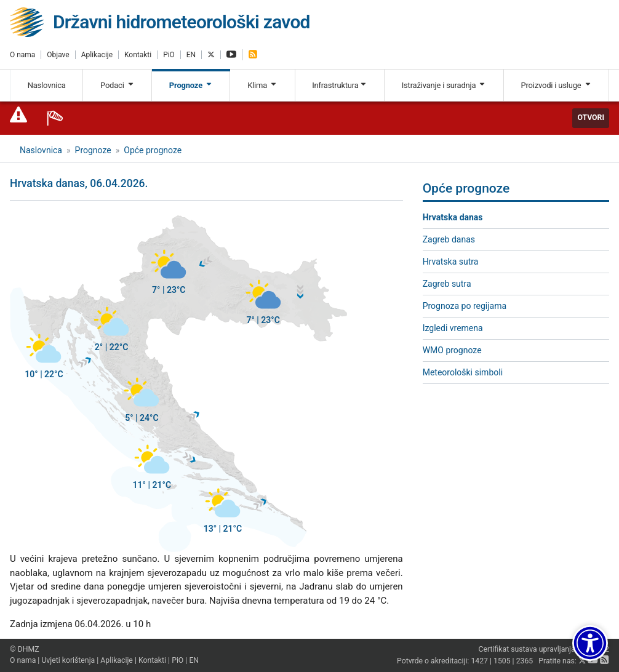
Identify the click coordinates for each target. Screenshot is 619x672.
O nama (22, 55)
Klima (262, 85)
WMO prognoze (452, 350)
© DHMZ (24, 649)
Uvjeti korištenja (68, 660)
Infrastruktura (339, 85)
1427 (479, 661)
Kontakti (138, 55)
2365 (525, 661)
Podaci (118, 85)
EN (191, 55)
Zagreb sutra (447, 284)
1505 (502, 661)
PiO (169, 55)
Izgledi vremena (453, 328)
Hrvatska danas (453, 217)
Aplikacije (97, 55)
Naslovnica (47, 85)
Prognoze (191, 85)
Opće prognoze (153, 150)
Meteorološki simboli (463, 372)
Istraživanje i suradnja (444, 85)
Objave (58, 55)
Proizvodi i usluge (556, 85)
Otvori (591, 118)
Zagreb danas (449, 239)
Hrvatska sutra (451, 262)
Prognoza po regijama (465, 306)
